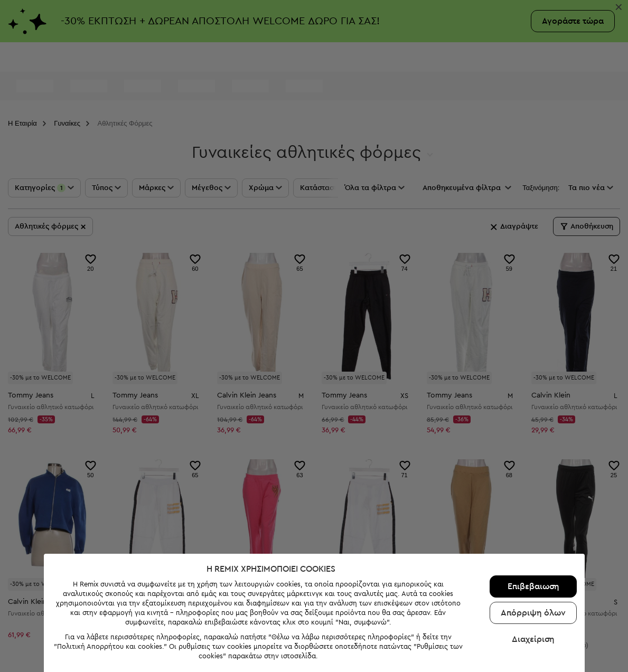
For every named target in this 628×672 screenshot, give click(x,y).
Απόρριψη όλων (531, 596)
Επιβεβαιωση (531, 570)
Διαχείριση (531, 622)
